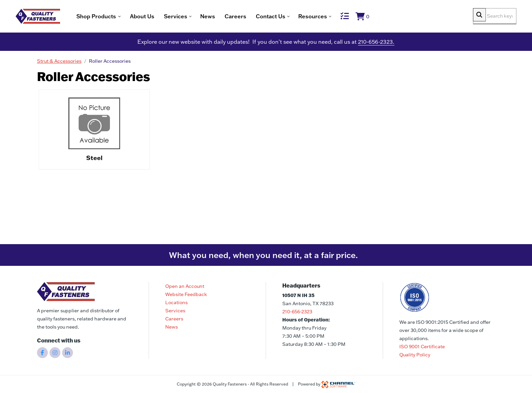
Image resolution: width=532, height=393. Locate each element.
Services (175, 311)
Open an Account (185, 286)
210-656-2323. (376, 43)
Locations (176, 302)
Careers (257, 17)
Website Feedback (186, 294)
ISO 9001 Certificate (422, 347)
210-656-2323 (297, 312)
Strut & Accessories (59, 63)
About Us (164, 17)
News (229, 17)
